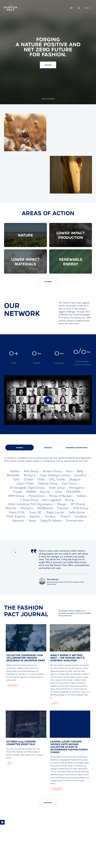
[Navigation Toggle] (71, 8)
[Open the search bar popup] (79, 8)
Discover (48, 65)
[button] (2, 822)
